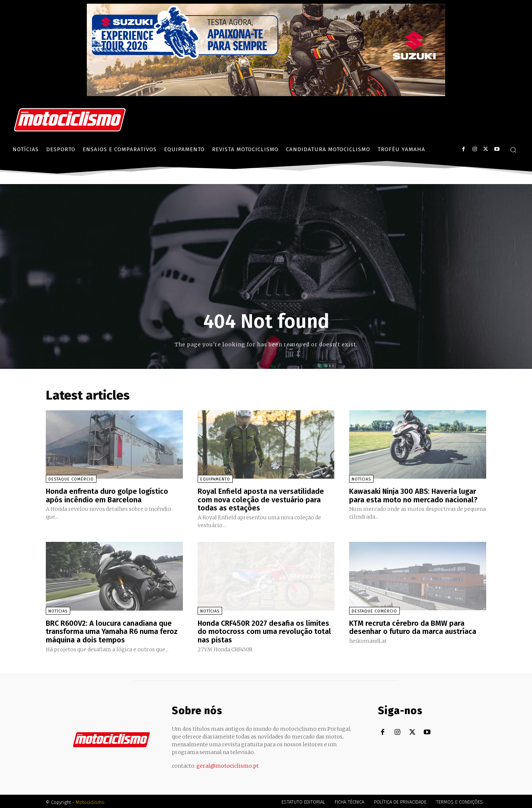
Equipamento (215, 479)
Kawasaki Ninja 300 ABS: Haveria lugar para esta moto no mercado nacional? (413, 495)
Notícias (361, 479)
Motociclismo (90, 800)
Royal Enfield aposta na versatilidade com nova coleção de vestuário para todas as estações (261, 499)
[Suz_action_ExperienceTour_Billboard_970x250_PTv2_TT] (266, 94)
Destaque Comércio (71, 479)
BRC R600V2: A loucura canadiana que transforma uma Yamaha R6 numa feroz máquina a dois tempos (112, 630)
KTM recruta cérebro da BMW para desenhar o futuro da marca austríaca (413, 626)
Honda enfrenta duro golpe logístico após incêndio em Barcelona (107, 495)
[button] (513, 150)
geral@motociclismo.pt (228, 764)
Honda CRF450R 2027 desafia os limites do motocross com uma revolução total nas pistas (264, 630)
